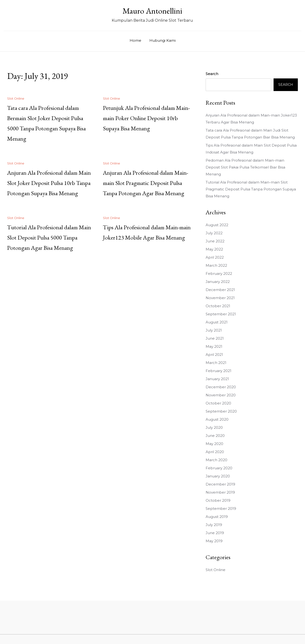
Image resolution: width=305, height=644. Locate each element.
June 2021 (215, 338)
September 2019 (221, 509)
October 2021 (218, 306)
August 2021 (217, 322)
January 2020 (218, 476)
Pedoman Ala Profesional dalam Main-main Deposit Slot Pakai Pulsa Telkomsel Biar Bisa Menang (245, 167)
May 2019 (214, 541)
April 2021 (214, 355)
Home (135, 40)
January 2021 (217, 379)
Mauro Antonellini (152, 11)
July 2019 (214, 525)
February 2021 (219, 371)
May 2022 (214, 249)
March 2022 (216, 265)
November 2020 (221, 395)
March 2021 (216, 363)
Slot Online (16, 98)
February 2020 (219, 468)
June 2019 (215, 533)
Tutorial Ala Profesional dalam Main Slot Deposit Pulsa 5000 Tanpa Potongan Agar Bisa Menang (49, 237)
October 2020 (218, 403)
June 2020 (215, 436)
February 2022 (219, 273)
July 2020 (214, 427)
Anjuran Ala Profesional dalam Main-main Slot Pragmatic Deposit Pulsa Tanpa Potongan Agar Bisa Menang (146, 183)
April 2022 (215, 257)
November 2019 (220, 492)
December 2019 (220, 484)
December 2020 (221, 387)
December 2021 (220, 290)
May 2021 (214, 346)
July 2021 (214, 330)
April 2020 (215, 452)
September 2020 (221, 411)
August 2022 (217, 225)
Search (212, 74)
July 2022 (214, 233)
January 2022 (218, 282)
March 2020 (216, 460)
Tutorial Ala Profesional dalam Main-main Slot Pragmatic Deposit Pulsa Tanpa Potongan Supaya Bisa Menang (251, 189)
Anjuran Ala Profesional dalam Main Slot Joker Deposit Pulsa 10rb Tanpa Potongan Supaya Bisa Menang (49, 183)
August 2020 (217, 419)
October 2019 (218, 500)
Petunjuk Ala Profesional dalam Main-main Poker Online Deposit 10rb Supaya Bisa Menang (146, 118)
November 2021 (220, 298)
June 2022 (215, 241)
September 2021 (221, 314)
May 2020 (214, 444)
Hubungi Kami (163, 40)
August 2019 (217, 517)
